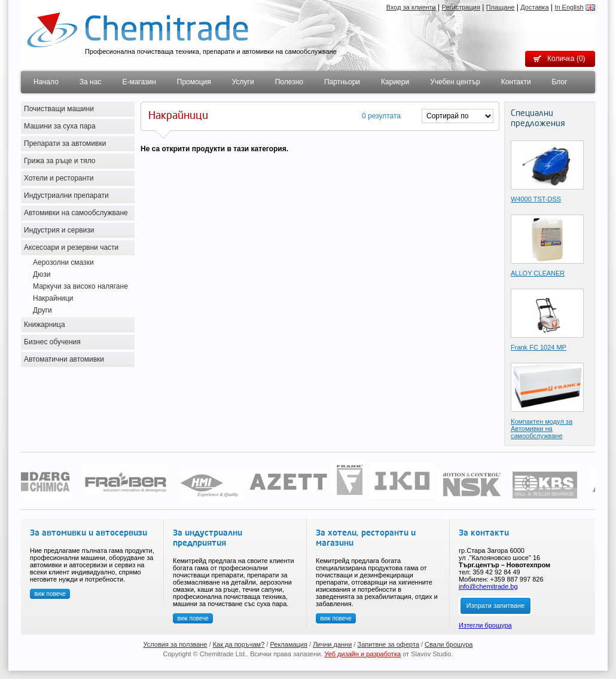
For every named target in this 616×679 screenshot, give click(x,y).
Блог (560, 82)
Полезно (289, 82)
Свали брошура (449, 644)
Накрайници (53, 298)
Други (42, 310)
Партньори (342, 82)
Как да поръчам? (239, 644)
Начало (46, 82)
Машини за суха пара (60, 126)
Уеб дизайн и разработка (363, 654)
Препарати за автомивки (65, 143)
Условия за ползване (176, 644)
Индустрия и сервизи (59, 230)
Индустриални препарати (66, 195)
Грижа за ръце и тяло (60, 161)
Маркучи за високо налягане (80, 286)
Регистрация (461, 7)
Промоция (194, 82)
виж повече (50, 594)
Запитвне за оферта (388, 644)
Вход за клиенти (411, 7)
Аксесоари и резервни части (71, 247)
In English (569, 7)
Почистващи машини (59, 109)
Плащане (501, 7)
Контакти (516, 82)
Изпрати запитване (495, 605)
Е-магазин (139, 82)
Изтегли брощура (485, 625)
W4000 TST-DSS (536, 199)
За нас (91, 82)
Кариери (395, 82)
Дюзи (42, 274)
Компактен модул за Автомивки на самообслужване (542, 429)
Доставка (534, 7)
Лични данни (332, 644)
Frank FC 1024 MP (539, 347)
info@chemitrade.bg (488, 586)
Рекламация (289, 644)
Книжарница (45, 325)
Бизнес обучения (52, 342)
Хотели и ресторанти (59, 178)
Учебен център (455, 82)
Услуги (243, 82)
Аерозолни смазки (63, 262)
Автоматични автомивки (64, 359)
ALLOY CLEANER (538, 273)
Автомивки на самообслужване (76, 213)
